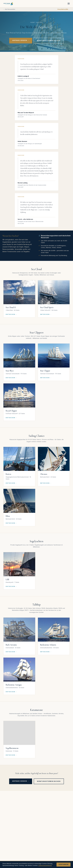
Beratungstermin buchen (49, 41)
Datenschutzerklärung (45, 865)
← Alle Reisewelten (9, 9)
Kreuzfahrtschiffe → (64, 9)
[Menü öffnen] (69, 4)
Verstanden (63, 864)
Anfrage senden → (21, 40)
